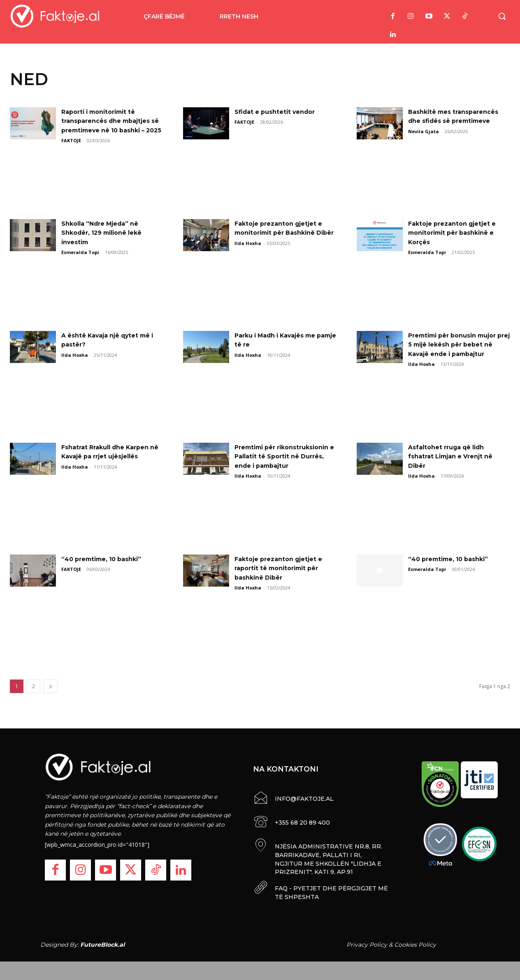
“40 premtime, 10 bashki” (106, 559)
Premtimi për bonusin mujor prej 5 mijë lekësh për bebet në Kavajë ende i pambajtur (458, 344)
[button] (502, 16)
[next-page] (51, 686)
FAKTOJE (71, 150)
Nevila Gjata (424, 131)
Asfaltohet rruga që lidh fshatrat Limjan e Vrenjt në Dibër (455, 456)
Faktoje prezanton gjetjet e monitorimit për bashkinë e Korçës (457, 233)
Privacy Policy (367, 942)
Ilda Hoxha (248, 252)
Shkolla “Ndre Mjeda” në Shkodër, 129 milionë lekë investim (107, 233)
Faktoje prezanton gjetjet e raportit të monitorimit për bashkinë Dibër (283, 568)
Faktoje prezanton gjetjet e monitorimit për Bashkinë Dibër (283, 233)
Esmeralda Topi (80, 252)
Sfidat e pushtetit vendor (279, 112)
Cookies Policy (415, 942)
